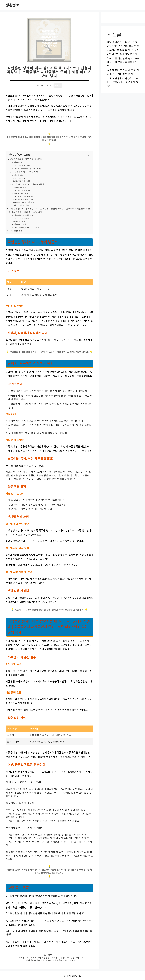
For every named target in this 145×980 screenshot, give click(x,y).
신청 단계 (22, 178)
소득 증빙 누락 (23, 218)
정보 (50, 955)
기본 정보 (18, 162)
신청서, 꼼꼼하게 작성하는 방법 (27, 168)
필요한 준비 (19, 175)
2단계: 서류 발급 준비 (26, 199)
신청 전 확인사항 (24, 165)
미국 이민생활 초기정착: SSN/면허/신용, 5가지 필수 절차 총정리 (123, 82)
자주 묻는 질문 (16, 231)
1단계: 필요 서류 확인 (26, 197)
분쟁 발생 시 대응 (21, 205)
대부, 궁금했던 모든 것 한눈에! (27, 227)
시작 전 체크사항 (24, 181)
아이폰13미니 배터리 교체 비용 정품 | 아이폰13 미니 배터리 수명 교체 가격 (51, 957)
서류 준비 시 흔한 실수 (24, 215)
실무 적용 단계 (20, 187)
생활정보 (12, 5)
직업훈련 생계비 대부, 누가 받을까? (26, 159)
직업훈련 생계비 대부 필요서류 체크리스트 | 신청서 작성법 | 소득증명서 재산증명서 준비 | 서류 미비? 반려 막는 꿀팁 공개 (50, 210)
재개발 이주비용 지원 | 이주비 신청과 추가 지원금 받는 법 (51, 960)
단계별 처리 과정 (21, 193)
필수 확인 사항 (20, 224)
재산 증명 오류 (23, 221)
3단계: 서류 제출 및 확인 (27, 202)
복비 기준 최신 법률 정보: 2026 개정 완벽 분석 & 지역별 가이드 (123, 62)
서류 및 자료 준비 (25, 190)
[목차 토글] (87, 155)
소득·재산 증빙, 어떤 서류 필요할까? (29, 184)
